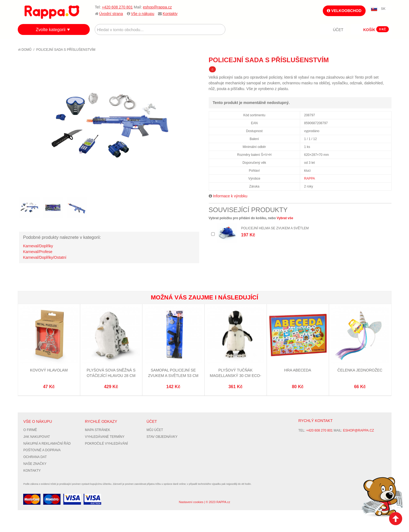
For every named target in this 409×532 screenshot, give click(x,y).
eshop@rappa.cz (157, 7)
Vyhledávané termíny (105, 437)
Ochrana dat (35, 457)
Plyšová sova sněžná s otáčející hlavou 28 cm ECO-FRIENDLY (111, 375)
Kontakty (170, 14)
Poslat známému (364, 60)
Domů (25, 50)
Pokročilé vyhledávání (106, 444)
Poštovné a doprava (42, 450)
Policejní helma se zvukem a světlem (275, 228)
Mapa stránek (97, 430)
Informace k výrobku (230, 196)
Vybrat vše (285, 218)
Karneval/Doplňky (38, 246)
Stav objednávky (162, 437)
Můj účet (155, 430)
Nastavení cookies (191, 502)
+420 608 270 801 (117, 7)
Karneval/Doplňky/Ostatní (45, 257)
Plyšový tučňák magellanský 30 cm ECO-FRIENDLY (235, 375)
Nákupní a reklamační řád (47, 444)
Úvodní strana (111, 14)
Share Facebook (375, 60)
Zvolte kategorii (51, 30)
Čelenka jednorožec (360, 370)
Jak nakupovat (37, 437)
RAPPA (310, 179)
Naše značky (35, 464)
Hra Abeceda (298, 370)
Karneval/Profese (38, 252)
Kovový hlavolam (49, 370)
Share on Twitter (386, 60)
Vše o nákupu (143, 14)
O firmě (30, 430)
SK (383, 9)
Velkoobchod (344, 11)
